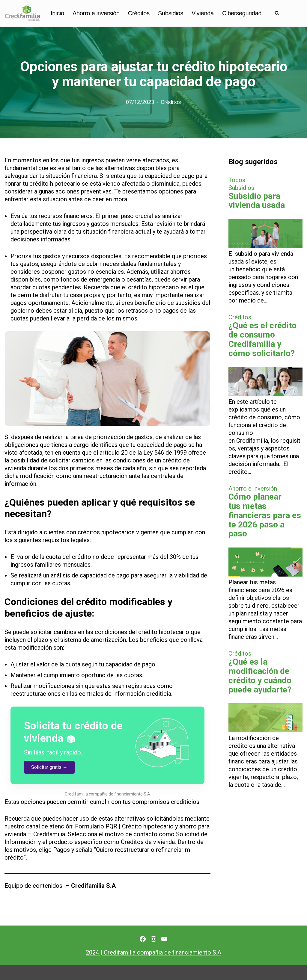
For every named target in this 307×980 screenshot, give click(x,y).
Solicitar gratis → (49, 767)
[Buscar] (277, 13)
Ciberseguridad (242, 13)
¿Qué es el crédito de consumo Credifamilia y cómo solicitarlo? (262, 339)
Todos (237, 180)
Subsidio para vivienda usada (257, 201)
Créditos (139, 13)
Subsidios (171, 13)
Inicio (57, 13)
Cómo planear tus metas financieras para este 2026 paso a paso (265, 515)
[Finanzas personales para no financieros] (22, 13)
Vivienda (203, 13)
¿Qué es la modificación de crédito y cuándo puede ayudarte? (260, 676)
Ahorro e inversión (96, 13)
